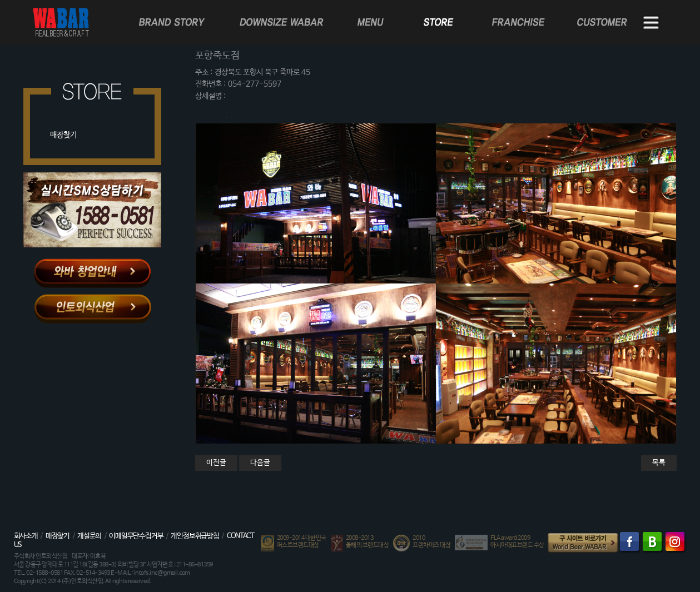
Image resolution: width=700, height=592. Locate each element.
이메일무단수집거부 (136, 536)
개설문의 (89, 536)
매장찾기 (63, 135)
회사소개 (26, 536)
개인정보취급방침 (195, 536)
